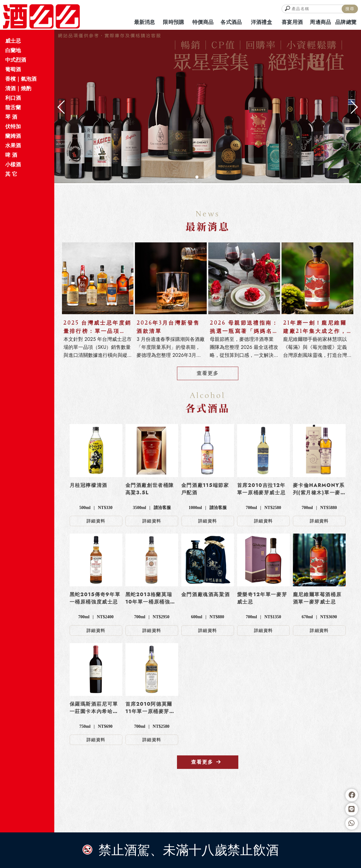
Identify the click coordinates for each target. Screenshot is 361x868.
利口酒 (13, 98)
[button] (197, 177)
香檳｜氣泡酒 (21, 79)
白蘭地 (13, 50)
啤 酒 (11, 155)
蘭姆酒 (13, 136)
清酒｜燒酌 (18, 88)
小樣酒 (13, 164)
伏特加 (13, 126)
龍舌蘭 (13, 107)
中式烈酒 (16, 60)
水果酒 (13, 145)
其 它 (11, 174)
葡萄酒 (13, 69)
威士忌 (13, 41)
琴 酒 (11, 117)
